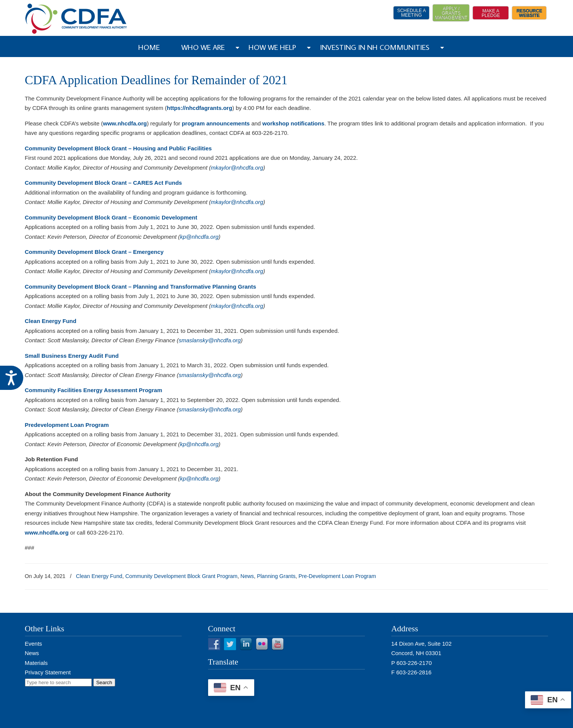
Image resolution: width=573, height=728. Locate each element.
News (247, 576)
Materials (36, 663)
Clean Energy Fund (99, 576)
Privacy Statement (48, 672)
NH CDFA (76, 19)
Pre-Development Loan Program (337, 576)
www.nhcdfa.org (47, 532)
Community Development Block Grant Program (181, 576)
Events (34, 644)
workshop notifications (293, 123)
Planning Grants (276, 576)
